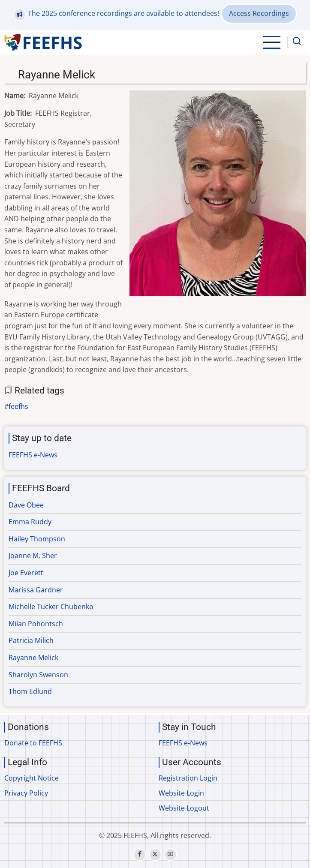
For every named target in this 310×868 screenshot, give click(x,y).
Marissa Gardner (36, 590)
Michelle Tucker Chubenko (51, 607)
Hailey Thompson (37, 539)
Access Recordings (259, 13)
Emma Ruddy (30, 522)
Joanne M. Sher (33, 556)
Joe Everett (26, 573)
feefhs (18, 406)
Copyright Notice (32, 778)
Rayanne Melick (33, 658)
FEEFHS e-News (33, 455)
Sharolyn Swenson (38, 675)
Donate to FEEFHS (33, 743)
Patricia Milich (31, 640)
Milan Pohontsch (36, 624)
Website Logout (184, 808)
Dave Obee (26, 505)
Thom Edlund (30, 691)
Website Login (181, 793)
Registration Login (188, 778)
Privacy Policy (26, 793)
